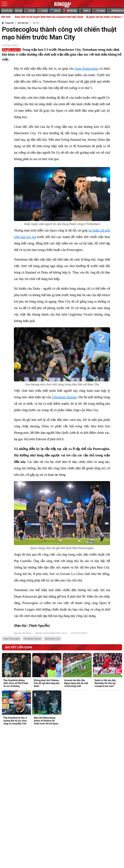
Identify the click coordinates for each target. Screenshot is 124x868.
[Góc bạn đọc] (23, 23)
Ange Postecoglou (87, 68)
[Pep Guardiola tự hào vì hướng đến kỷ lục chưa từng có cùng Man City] (16, 709)
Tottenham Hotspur (64, 397)
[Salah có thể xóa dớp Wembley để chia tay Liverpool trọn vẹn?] (108, 671)
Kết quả (19, 11)
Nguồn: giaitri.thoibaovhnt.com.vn (51, 633)
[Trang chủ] (8, 23)
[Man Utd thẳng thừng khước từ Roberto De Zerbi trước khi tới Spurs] (47, 709)
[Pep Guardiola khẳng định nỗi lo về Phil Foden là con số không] (16, 671)
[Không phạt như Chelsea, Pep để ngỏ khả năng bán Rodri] (47, 671)
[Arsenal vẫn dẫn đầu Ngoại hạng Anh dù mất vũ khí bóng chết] (77, 671)
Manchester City (53, 639)
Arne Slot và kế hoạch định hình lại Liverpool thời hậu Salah (53, 17)
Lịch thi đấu (7, 11)
